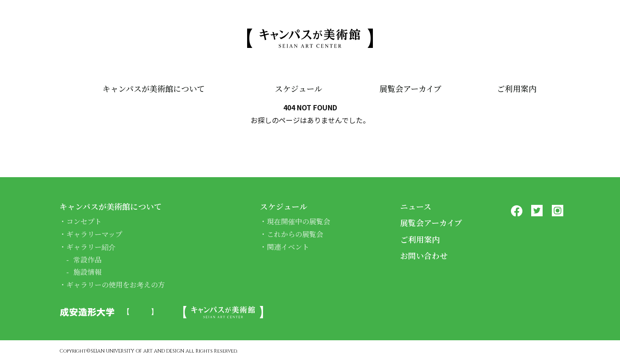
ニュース (416, 206)
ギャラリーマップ (94, 234)
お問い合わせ (424, 255)
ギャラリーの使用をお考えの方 (116, 285)
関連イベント (288, 247)
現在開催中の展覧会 (299, 221)
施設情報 (88, 272)
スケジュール (298, 89)
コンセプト (84, 221)
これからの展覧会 (295, 234)
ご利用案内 (517, 89)
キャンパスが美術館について (154, 89)
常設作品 (88, 260)
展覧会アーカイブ (410, 89)
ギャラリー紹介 (91, 247)
